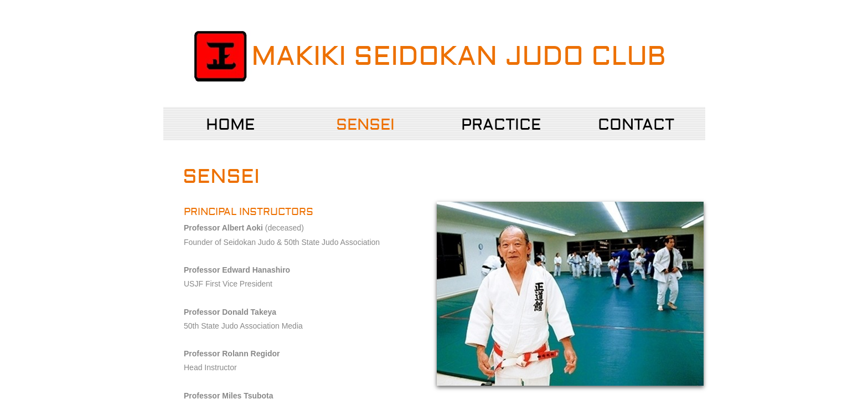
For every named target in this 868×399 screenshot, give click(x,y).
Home (230, 125)
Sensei (365, 125)
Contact (636, 125)
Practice (501, 125)
